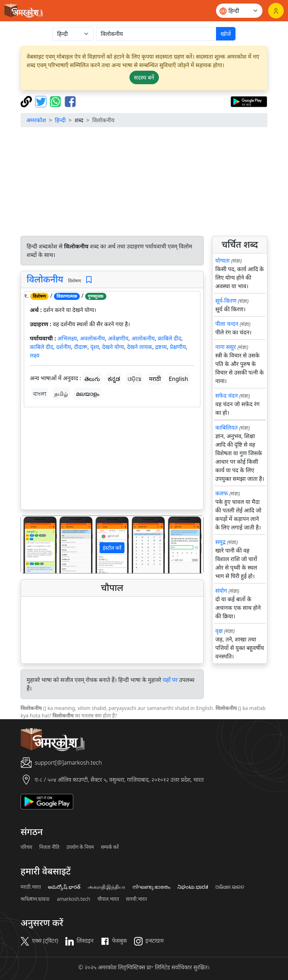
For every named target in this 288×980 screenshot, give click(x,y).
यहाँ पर (170, 680)
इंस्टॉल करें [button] (112, 548)
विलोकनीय (45, 279)
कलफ (221, 493)
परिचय (26, 847)
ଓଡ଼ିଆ (134, 379)
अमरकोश (36, 120)
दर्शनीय (63, 347)
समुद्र (220, 542)
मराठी (155, 379)
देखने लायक (140, 347)
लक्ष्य (35, 355)
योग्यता (222, 260)
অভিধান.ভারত (35, 899)
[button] (35, 545)
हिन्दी (60, 120)
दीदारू (81, 347)
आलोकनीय (143, 338)
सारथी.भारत (136, 899)
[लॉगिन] (276, 11)
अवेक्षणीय (118, 338)
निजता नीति (49, 847)
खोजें (226, 34)
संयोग (221, 591)
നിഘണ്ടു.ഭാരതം (151, 887)
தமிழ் (61, 394)
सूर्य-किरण (226, 301)
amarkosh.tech (73, 899)
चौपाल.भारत (108, 899)
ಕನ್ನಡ (114, 379)
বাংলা (40, 394)
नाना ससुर (226, 347)
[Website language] (239, 11)
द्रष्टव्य (161, 347)
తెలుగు (92, 379)
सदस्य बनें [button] (144, 77)
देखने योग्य (113, 347)
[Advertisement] (144, 183)
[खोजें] (156, 34)
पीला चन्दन (227, 324)
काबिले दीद (41, 347)
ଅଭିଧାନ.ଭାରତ (230, 887)
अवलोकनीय (92, 338)
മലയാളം (88, 394)
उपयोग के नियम (80, 847)
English (178, 379)
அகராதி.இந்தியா (106, 887)
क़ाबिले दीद (170, 338)
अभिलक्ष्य (67, 338)
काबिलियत (226, 427)
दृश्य (95, 347)
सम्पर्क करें (110, 847)
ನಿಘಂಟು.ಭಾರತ (193, 887)
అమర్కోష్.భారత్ (64, 887)
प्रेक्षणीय (178, 347)
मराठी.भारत (31, 887)
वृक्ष (219, 631)
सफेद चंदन (226, 395)
